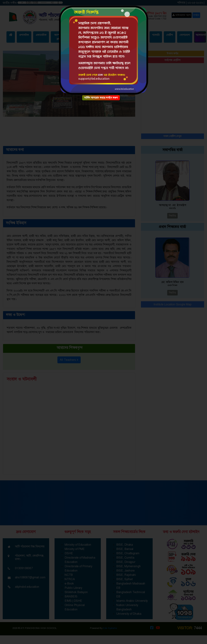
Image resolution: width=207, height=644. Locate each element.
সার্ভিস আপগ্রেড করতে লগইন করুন (101, 98)
